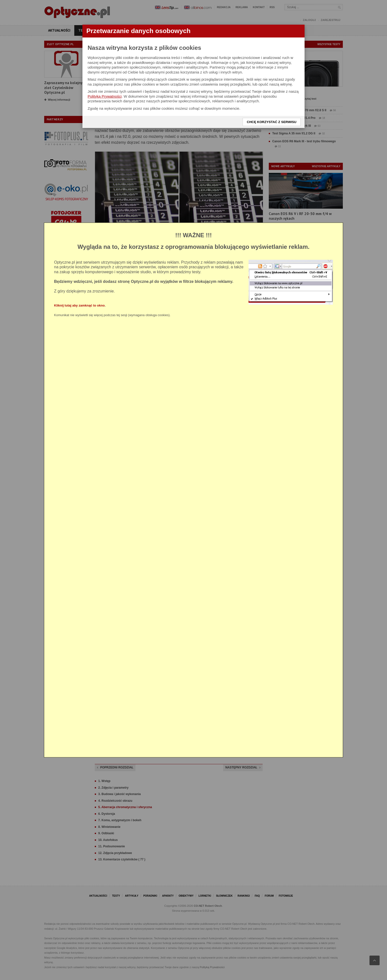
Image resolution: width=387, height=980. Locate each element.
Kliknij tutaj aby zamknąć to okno (79, 305)
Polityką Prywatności (105, 96)
